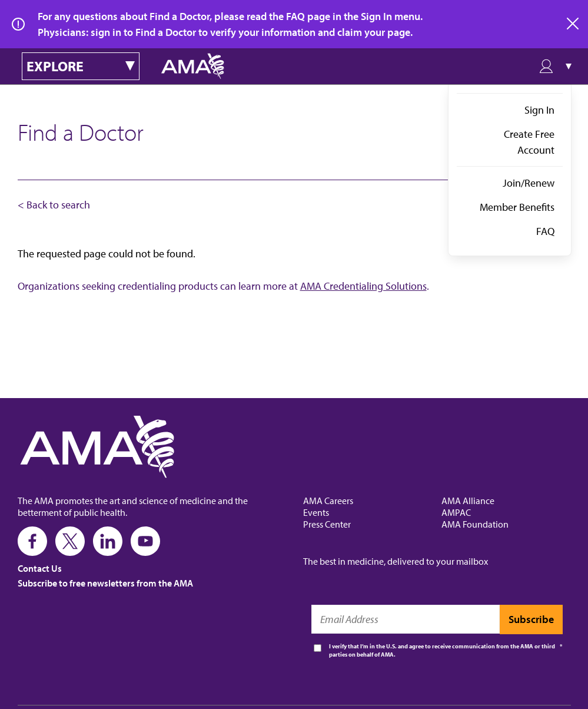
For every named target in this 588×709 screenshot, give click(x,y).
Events (316, 512)
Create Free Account (529, 142)
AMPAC (456, 512)
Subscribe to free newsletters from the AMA (105, 583)
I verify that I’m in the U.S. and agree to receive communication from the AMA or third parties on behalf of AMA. (442, 650)
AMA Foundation (475, 524)
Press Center (327, 524)
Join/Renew (529, 183)
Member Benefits (517, 207)
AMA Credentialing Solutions (363, 286)
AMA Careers (328, 501)
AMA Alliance (468, 501)
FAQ (545, 231)
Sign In (539, 110)
